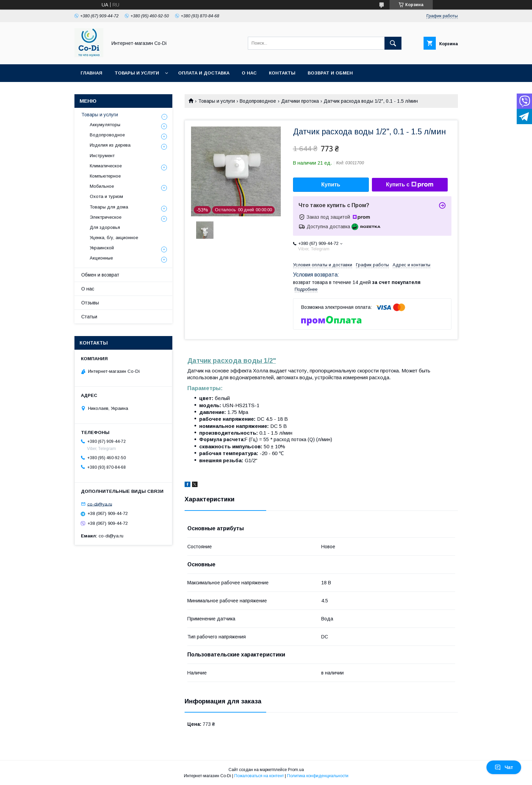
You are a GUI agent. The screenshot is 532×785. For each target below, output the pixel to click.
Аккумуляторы (105, 125)
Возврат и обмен (330, 73)
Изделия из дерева (110, 145)
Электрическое (106, 217)
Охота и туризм (106, 196)
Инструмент (102, 156)
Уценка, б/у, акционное (114, 238)
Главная (91, 73)
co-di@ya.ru (100, 504)
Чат (504, 767)
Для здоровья (105, 227)
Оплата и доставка (204, 73)
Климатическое (106, 166)
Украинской (102, 248)
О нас (249, 73)
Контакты (282, 73)
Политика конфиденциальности (318, 776)
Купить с (409, 185)
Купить (331, 185)
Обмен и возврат (100, 275)
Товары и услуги (137, 73)
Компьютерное (105, 176)
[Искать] (393, 43)
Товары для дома (109, 207)
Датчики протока (300, 101)
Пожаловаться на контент (259, 776)
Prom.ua (296, 770)
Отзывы (90, 303)
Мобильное (102, 186)
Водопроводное (258, 101)
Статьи (89, 317)
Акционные (101, 258)
